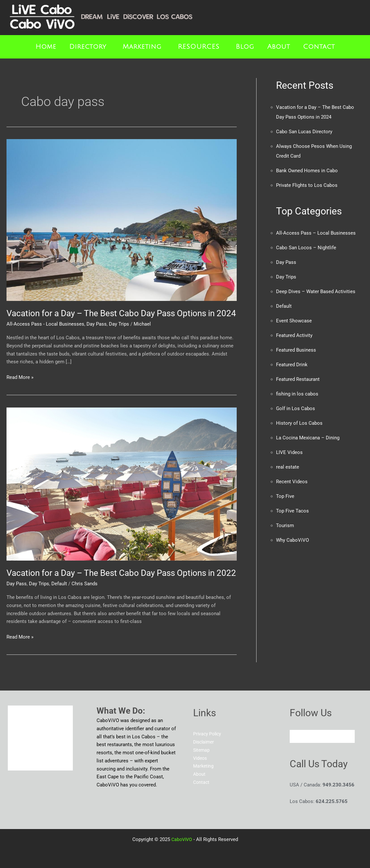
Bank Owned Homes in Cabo (307, 171)
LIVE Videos (289, 452)
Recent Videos (292, 482)
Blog (245, 47)
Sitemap (202, 750)
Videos (201, 758)
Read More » (20, 377)
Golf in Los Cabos (296, 408)
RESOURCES (199, 47)
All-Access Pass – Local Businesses (316, 233)
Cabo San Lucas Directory (304, 132)
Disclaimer (205, 742)
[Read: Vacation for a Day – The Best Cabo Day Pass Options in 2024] (122, 220)
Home (46, 47)
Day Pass (97, 324)
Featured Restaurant (298, 379)
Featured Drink (292, 365)
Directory (88, 47)
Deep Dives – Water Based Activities (316, 291)
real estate (288, 467)
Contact (319, 47)
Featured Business (296, 350)
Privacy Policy (208, 734)
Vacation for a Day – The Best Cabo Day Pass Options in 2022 (121, 573)
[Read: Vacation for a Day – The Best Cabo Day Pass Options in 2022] (122, 484)
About (279, 47)
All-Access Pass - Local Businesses (45, 324)
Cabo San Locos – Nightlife (306, 248)
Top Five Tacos (292, 511)
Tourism (285, 525)
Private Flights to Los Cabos (307, 185)
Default (59, 584)
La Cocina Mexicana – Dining (308, 438)
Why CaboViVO (292, 540)
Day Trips (119, 324)
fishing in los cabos (297, 394)
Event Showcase (294, 321)
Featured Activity (294, 335)
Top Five (285, 496)
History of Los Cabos (299, 423)
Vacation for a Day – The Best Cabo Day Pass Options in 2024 (121, 313)
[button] (89, 47)
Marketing (142, 47)
